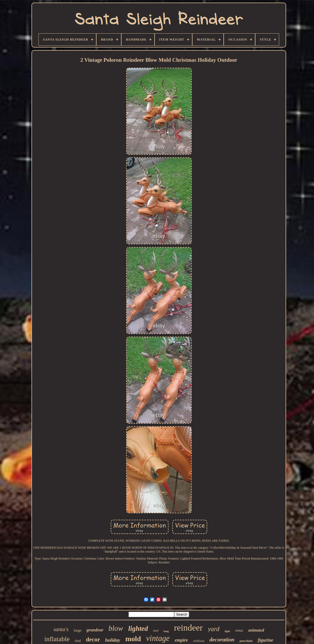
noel (156, 631)
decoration (222, 639)
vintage (158, 638)
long (166, 631)
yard (214, 629)
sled (78, 641)
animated (256, 630)
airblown (199, 641)
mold (133, 639)
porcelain (246, 641)
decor (93, 639)
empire (182, 640)
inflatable (57, 639)
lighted (138, 629)
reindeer (188, 628)
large (78, 630)
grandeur (95, 630)
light (227, 631)
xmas (239, 630)
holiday (113, 640)
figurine (265, 640)
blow (116, 628)
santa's (61, 629)
